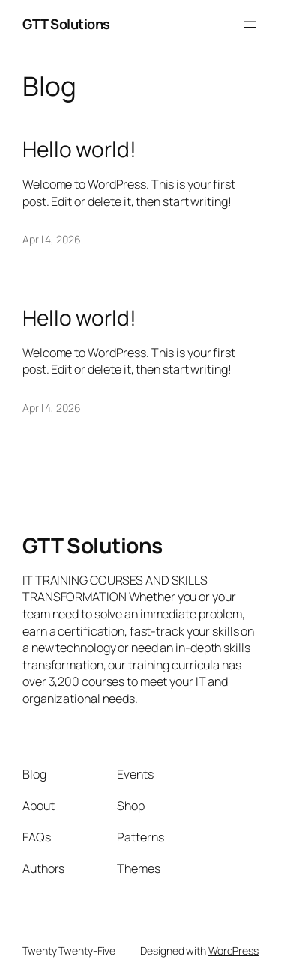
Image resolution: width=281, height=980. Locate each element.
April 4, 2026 (52, 239)
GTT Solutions (66, 24)
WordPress (233, 950)
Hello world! (79, 150)
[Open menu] (250, 25)
